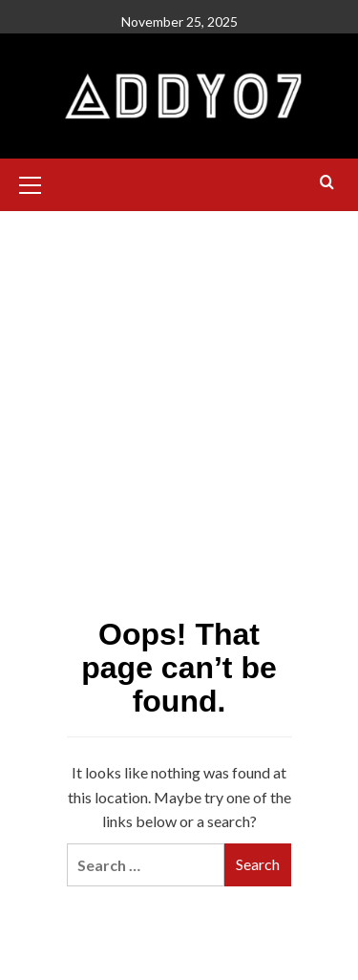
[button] (38, 182)
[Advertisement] (179, 326)
